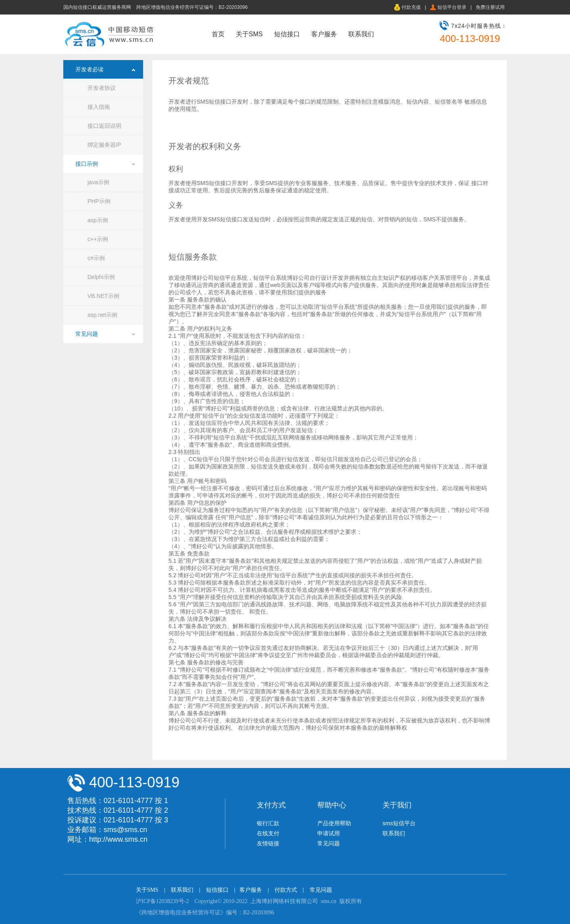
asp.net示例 (102, 315)
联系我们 (361, 34)
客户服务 (324, 34)
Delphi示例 (101, 277)
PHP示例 (99, 201)
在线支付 (268, 833)
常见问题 (87, 334)
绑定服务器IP (104, 145)
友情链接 (268, 843)
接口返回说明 (104, 126)
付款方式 (286, 890)
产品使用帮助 (334, 823)
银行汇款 (268, 823)
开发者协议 (102, 88)
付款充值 (411, 7)
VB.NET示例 (103, 296)
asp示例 (98, 220)
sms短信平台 (399, 823)
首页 (218, 34)
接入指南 (99, 107)
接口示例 (87, 164)
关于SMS (249, 34)
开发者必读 (89, 69)
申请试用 (329, 833)
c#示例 (96, 258)
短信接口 (287, 34)
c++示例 (98, 239)
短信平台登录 (452, 7)
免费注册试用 (490, 7)
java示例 (98, 182)
